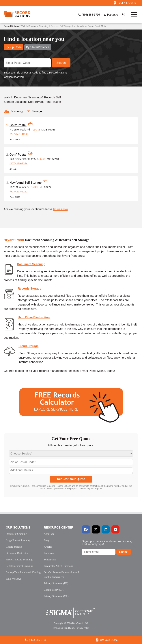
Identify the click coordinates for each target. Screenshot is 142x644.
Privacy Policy (83, 628)
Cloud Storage (28, 346)
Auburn (41, 159)
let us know (60, 209)
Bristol (34, 187)
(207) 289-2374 (18, 163)
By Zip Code (14, 47)
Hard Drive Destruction (34, 317)
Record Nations (11, 26)
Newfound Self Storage (26, 183)
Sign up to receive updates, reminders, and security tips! (107, 543)
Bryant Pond (14, 240)
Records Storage (29, 289)
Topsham (37, 130)
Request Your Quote (71, 479)
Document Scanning (31, 264)
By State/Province (38, 47)
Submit (124, 552)
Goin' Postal (18, 125)
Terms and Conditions (63, 628)
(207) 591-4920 (18, 134)
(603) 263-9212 (18, 192)
